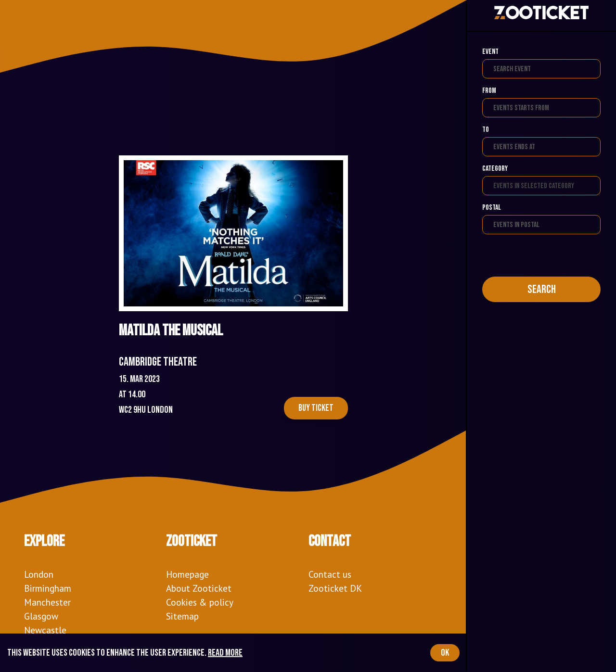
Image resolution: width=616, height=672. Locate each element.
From (489, 91)
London (39, 574)
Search (542, 289)
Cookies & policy (200, 602)
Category (495, 169)
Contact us (330, 574)
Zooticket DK (335, 588)
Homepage (187, 574)
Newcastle (45, 630)
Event (490, 52)
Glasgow (41, 616)
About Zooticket (199, 588)
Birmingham (48, 588)
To (486, 130)
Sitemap (182, 616)
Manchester (47, 602)
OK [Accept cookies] (445, 653)
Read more (225, 653)
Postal (492, 208)
